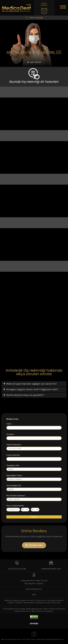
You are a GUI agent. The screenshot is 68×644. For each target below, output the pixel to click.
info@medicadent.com (51, 569)
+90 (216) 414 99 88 (17, 569)
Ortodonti (60, 600)
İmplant (32, 600)
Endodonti (11, 603)
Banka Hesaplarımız (34, 589)
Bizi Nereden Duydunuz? (16, 496)
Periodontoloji (29, 603)
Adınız (9, 424)
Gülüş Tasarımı (41, 600)
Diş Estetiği (51, 600)
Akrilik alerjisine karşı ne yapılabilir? (25, 395)
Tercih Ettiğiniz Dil (14, 485)
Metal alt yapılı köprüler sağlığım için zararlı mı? (32, 384)
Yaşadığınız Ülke (13, 465)
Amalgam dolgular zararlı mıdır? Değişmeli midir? (32, 389)
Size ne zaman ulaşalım (15, 506)
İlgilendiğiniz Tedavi (15, 475)
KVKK (34, 595)
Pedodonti (19, 603)
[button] (63, 7)
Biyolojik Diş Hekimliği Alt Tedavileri (34, 82)
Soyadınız (11, 434)
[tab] (34, 384)
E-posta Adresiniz (14, 455)
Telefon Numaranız (14, 445)
